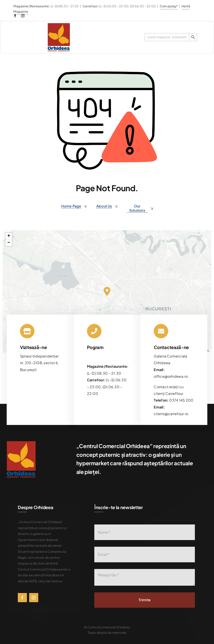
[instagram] (23, 16)
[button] (107, 291)
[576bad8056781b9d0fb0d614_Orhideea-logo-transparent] (59, 25)
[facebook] (15, 16)
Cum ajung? (169, 6)
